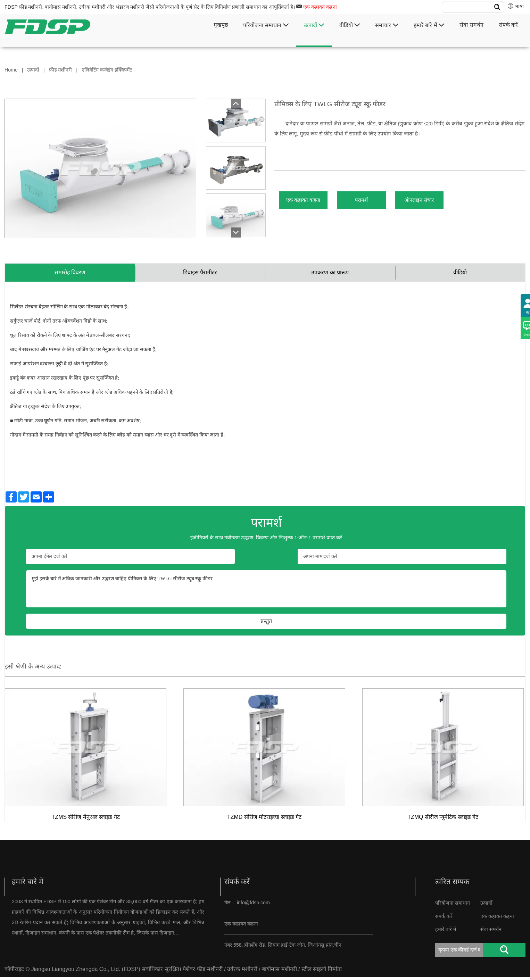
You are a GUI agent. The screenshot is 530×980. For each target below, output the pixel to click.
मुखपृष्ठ (221, 25)
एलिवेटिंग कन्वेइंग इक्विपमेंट (107, 70)
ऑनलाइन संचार (449, 202)
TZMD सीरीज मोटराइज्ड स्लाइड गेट (264, 820)
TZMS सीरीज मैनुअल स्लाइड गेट (86, 820)
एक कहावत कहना (320, 7)
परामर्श (379, 202)
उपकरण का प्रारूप (330, 274)
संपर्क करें (508, 25)
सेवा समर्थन (471, 25)
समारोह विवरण (70, 274)
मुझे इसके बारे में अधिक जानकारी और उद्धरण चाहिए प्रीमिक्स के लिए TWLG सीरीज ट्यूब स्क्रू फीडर (266, 592)
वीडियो (350, 25)
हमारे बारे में (429, 25)
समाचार (387, 25)
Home (11, 70)
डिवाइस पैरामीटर (200, 274)
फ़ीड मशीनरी (61, 70)
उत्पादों (314, 25)
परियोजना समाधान (266, 25)
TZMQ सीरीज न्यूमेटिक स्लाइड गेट (443, 820)
